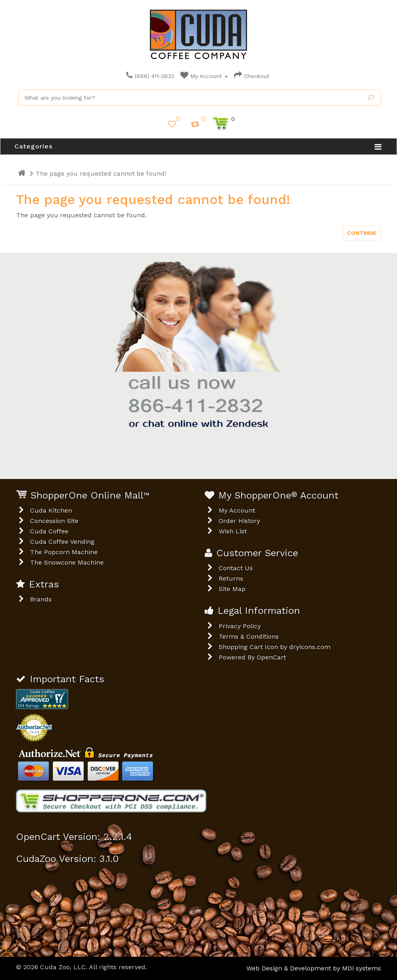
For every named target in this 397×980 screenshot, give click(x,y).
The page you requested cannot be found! (101, 173)
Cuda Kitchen (51, 510)
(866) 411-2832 (150, 76)
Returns (231, 578)
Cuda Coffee (49, 531)
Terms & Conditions (249, 636)
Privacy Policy (240, 626)
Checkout (252, 76)
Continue (362, 233)
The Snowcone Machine (67, 562)
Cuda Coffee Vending (62, 542)
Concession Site (54, 521)
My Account (204, 76)
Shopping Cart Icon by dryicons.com (275, 647)
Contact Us (236, 568)
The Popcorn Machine (64, 552)
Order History (239, 521)
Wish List (233, 531)
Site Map (232, 589)
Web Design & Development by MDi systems (314, 968)
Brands (41, 599)
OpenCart (271, 657)
